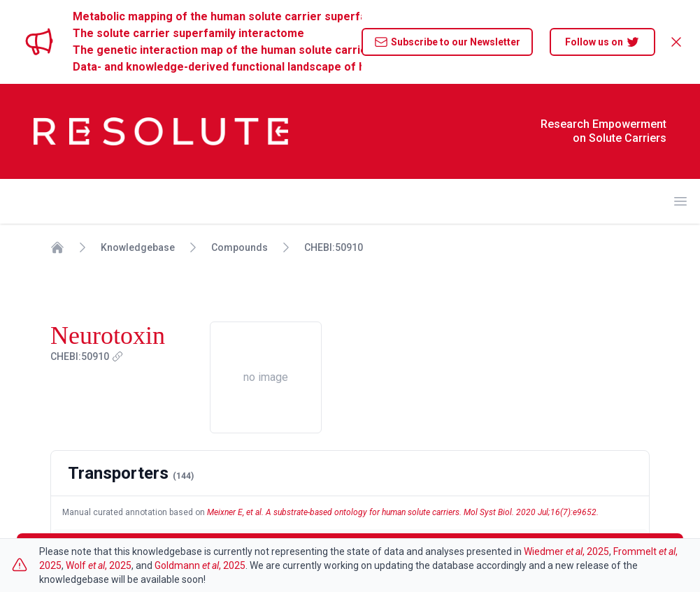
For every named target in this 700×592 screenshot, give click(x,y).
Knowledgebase (138, 247)
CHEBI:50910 (334, 247)
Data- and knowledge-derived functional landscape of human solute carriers (217, 67)
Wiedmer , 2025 (566, 551)
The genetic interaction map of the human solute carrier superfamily (217, 50)
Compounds (240, 247)
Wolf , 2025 (99, 565)
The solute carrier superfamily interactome (188, 33)
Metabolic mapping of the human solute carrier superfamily (217, 16)
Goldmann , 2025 (200, 565)
